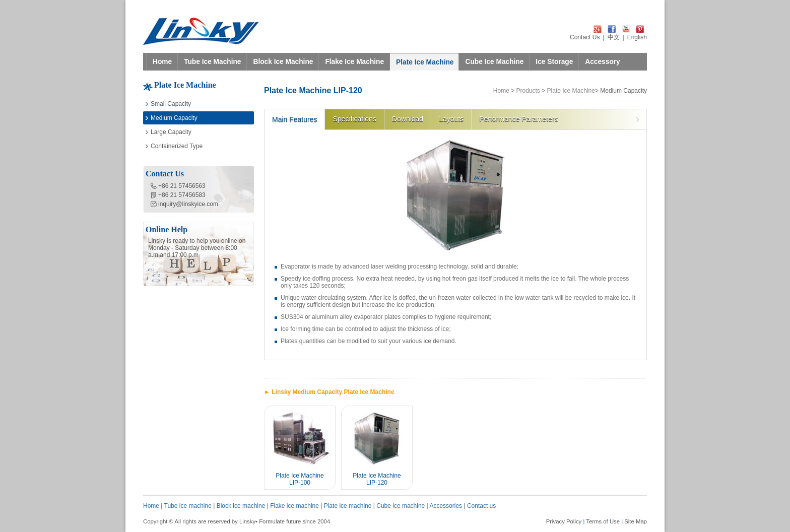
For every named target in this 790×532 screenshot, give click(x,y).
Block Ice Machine (283, 62)
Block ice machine (241, 506)
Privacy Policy (564, 521)
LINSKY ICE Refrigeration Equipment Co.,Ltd (201, 31)
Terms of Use (603, 521)
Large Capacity (171, 132)
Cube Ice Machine (494, 62)
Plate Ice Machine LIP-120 (377, 479)
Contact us (481, 506)
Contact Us (585, 37)
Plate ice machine (348, 506)
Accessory (602, 62)
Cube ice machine (401, 506)
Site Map (636, 521)
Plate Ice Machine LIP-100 (300, 479)
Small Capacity (171, 104)
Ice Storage (554, 62)
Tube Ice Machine (212, 62)
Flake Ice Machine (354, 62)
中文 (614, 37)
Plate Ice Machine (425, 62)
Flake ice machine (294, 506)
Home (162, 62)
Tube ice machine (188, 506)
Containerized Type (177, 146)
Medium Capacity (174, 118)
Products (528, 91)
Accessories (446, 506)
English (637, 37)
